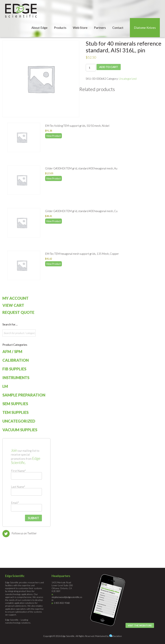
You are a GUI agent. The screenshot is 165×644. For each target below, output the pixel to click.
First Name (18, 471)
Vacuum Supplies (20, 430)
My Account (15, 298)
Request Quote (18, 312)
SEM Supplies (15, 404)
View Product (53, 136)
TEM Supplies (15, 412)
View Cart (13, 305)
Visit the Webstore (140, 625)
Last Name (18, 487)
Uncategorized (128, 79)
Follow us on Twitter (24, 533)
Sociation (117, 636)
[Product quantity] (91, 68)
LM (5, 386)
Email (15, 503)
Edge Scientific (21, 11)
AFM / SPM (12, 351)
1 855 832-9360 (62, 603)
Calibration (16, 360)
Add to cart (109, 67)
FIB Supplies (14, 369)
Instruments (16, 378)
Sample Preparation (24, 395)
